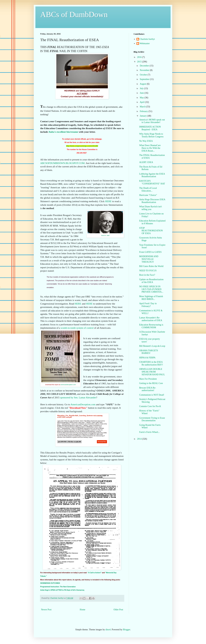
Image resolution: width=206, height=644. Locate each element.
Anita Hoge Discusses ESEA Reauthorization (152, 201)
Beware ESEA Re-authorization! (148, 389)
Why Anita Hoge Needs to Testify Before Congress (151, 135)
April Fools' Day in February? (148, 305)
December (145, 66)
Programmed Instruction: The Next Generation (58, 587)
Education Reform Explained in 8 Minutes (152, 222)
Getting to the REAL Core (151, 383)
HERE (108, 201)
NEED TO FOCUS (148, 271)
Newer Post (46, 610)
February (144, 111)
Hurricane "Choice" (148, 195)
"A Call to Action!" (95, 573)
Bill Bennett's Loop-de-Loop (152, 346)
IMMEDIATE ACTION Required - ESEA (150, 128)
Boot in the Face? (147, 275)
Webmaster (145, 43)
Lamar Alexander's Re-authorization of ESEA (151, 319)
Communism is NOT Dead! (152, 395)
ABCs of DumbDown (74, 14)
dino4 (108, 630)
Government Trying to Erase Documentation (152, 419)
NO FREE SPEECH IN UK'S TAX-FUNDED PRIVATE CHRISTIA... (151, 289)
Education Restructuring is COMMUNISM (151, 326)
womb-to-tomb (68, 328)
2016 (140, 57)
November (145, 70)
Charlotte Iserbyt (147, 39)
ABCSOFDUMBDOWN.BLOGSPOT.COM (62, 163)
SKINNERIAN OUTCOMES (50, 583)
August (143, 84)
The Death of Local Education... (148, 189)
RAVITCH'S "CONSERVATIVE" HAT (152, 182)
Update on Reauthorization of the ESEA (151, 281)
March (143, 107)
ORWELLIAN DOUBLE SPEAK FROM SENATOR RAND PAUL (152, 372)
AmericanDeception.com (83, 404)
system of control (85, 328)
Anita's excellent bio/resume (63, 132)
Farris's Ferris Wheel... (149, 432)
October (144, 75)
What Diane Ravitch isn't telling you (151, 208)
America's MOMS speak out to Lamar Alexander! (152, 121)
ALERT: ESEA (146, 162)
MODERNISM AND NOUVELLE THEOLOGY (149, 259)
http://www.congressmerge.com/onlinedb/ (82, 146)
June (142, 93)
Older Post (118, 610)
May (142, 98)
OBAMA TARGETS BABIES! (149, 352)
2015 (140, 62)
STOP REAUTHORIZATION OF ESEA (151, 231)
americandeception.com (68, 385)
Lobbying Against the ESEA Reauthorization (152, 175)
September (145, 79)
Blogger (126, 630)
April (142, 102)
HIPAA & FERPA (147, 358)
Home (83, 610)
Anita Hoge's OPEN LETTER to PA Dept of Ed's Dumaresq (62, 590)
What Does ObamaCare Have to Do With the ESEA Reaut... (150, 148)
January (143, 116)
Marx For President (148, 379)
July (142, 88)
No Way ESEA (146, 141)
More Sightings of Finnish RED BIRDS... (151, 298)
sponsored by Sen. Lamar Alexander (78, 397)
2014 (140, 439)
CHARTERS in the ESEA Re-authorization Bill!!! (151, 363)
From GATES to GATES (150, 252)
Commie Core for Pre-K (150, 406)
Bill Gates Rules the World (151, 266)
